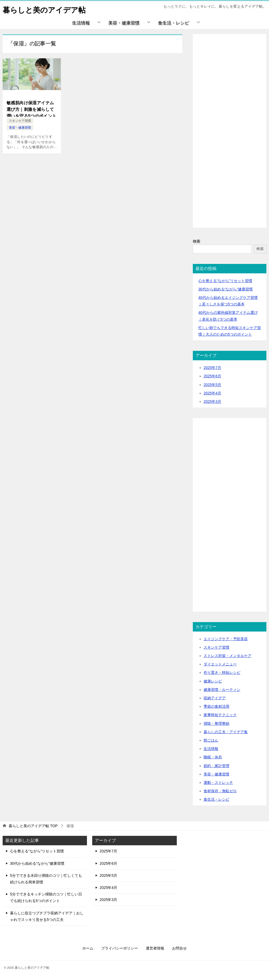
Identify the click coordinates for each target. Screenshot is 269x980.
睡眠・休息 (213, 757)
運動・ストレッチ (218, 783)
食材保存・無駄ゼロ (220, 791)
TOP (33, 826)
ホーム (88, 948)
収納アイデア (215, 698)
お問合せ (179, 948)
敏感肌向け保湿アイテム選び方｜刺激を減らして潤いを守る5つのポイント (32, 108)
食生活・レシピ (174, 23)
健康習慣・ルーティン (222, 690)
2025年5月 (212, 385)
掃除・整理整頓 (216, 723)
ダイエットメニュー (220, 664)
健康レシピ (213, 681)
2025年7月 (212, 368)
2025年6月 (212, 376)
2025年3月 (212, 402)
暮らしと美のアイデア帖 (47, 9)
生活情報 (81, 23)
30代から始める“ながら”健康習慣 (226, 289)
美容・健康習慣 (124, 23)
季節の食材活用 (216, 706)
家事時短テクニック (220, 715)
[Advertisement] (230, 137)
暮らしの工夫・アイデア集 (226, 732)
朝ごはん (211, 740)
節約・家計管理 (216, 766)
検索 (196, 241)
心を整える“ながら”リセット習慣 (225, 281)
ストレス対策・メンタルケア (227, 656)
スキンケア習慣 (20, 121)
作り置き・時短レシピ (222, 673)
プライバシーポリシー (120, 948)
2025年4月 (212, 393)
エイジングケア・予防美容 (226, 639)
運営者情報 (155, 948)
